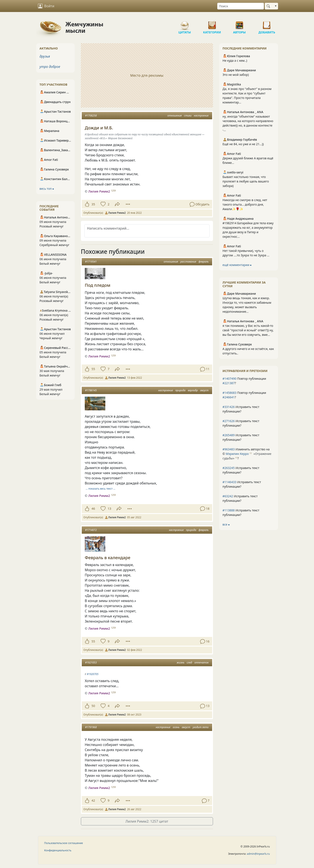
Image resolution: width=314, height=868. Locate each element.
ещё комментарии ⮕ (237, 265)
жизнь (180, 663)
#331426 (229, 407)
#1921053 (91, 663)
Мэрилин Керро (237, 454)
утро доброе (50, 67)
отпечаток (201, 663)
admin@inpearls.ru (258, 854)
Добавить (267, 24)
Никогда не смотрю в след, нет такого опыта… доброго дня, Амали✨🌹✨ (245, 204)
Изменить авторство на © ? (247, 454)
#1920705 (93, 674)
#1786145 (91, 390)
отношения (175, 116)
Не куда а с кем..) (235, 61)
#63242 (228, 496)
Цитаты (185, 24)
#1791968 (91, 727)
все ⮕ (226, 524)
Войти (46, 6)
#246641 (229, 397)
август (204, 390)
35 (93, 204)
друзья (45, 56)
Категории (212, 24)
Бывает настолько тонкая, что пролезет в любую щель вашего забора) (246, 181)
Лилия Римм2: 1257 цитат (147, 821)
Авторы (240, 24)
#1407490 (230, 379)
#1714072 (91, 530)
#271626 (229, 421)
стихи (188, 116)
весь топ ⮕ (47, 189)
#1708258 (91, 116)
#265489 (229, 435)
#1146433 (230, 482)
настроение (201, 116)
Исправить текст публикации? (241, 409)
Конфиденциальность (58, 850)
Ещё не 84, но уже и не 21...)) (243, 144)
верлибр (193, 390)
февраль (204, 262)
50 (93, 706)
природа (180, 390)
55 (93, 369)
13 (109, 509)
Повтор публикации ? (244, 381)
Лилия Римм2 (99, 191)
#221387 (229, 383)
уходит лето (201, 727)
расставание (188, 262)
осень (176, 727)
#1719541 (91, 262)
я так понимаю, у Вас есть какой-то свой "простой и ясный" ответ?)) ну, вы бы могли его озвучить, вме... (248, 330)
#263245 (229, 468)
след (189, 663)
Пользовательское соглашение (64, 843)
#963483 (229, 449)
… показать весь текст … (100, 489)
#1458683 (230, 393)
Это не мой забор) (236, 75)
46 (93, 509)
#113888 (229, 510)
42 (93, 800)
